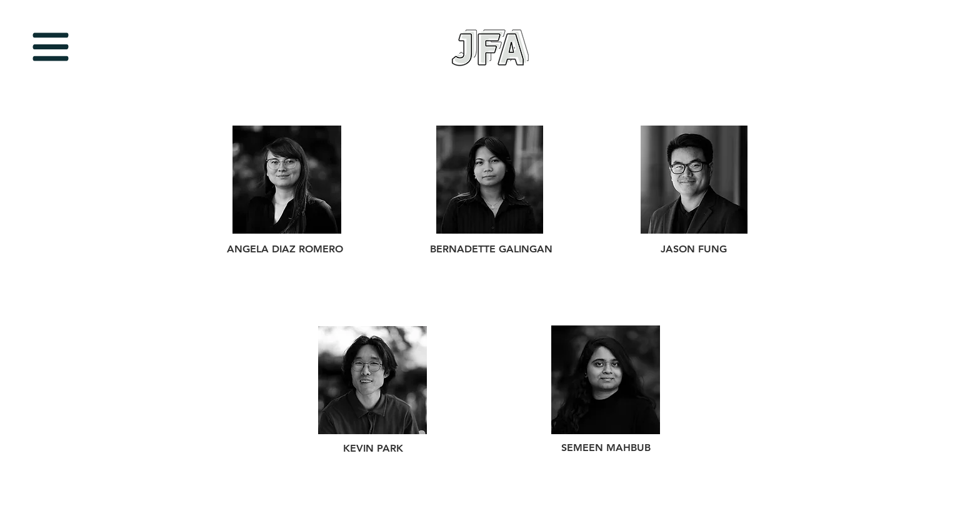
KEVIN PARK (373, 448)
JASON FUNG (694, 249)
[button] (51, 47)
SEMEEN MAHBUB (606, 448)
